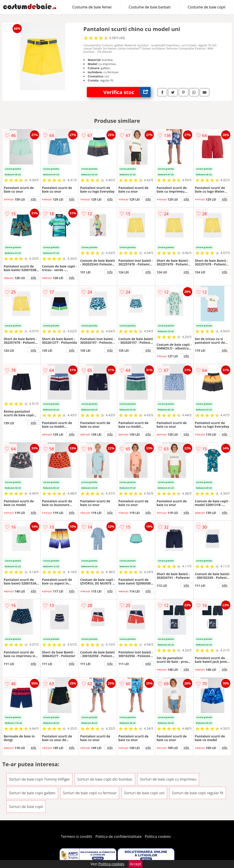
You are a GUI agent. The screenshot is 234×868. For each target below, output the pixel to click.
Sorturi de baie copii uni (144, 793)
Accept (136, 864)
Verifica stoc (127, 92)
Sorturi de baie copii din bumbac (105, 779)
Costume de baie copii (206, 7)
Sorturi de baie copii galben (32, 793)
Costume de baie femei (92, 7)
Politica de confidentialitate (119, 837)
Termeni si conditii (77, 837)
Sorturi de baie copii (26, 807)
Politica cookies (158, 837)
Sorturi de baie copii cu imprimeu (168, 779)
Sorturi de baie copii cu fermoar (90, 793)
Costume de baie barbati (150, 7)
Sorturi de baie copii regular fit (198, 793)
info (33, 199)
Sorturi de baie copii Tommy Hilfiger (39, 779)
